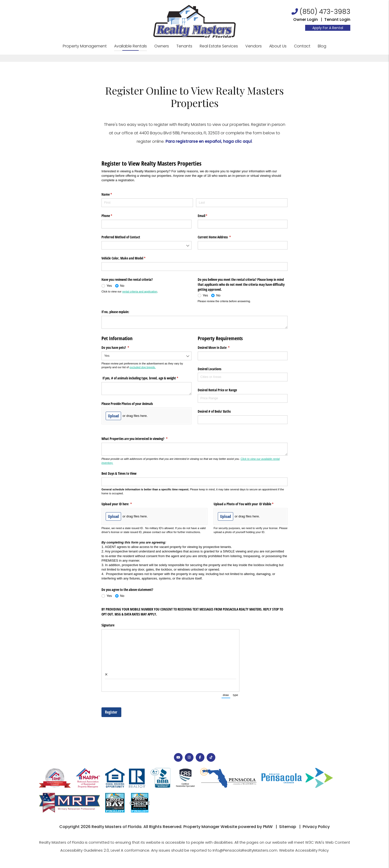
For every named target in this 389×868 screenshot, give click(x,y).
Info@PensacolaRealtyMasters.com (245, 850)
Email (208, 216)
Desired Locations (210, 369)
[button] (178, 757)
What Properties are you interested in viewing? (140, 439)
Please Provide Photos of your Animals (127, 404)
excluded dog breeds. (143, 367)
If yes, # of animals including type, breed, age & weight (146, 378)
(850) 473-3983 (325, 12)
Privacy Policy (316, 827)
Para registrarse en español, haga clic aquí (209, 141)
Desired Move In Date (220, 348)
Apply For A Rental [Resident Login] (328, 28)
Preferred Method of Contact (121, 237)
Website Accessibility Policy (304, 850)
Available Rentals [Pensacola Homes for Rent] (130, 46)
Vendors (254, 46)
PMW (268, 827)
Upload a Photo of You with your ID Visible (249, 504)
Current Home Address (220, 237)
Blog (322, 46)
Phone (113, 216)
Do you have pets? (121, 348)
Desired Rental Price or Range (217, 390)
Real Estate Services (219, 46)
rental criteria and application (140, 291)
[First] (147, 203)
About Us (278, 46)
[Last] (242, 203)
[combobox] (146, 245)
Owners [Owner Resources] (162, 46)
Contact (302, 46)
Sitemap (288, 827)
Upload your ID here (122, 504)
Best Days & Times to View (119, 473)
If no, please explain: (115, 312)
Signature (108, 625)
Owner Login (306, 19)
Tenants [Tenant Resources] (184, 46)
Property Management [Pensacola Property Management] (85, 46)
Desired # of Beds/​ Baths (215, 411)
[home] (194, 21)
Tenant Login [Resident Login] (337, 19)
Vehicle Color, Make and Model (129, 258)
